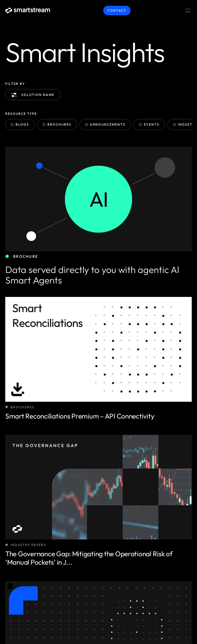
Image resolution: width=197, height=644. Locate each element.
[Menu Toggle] (188, 11)
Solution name (34, 95)
